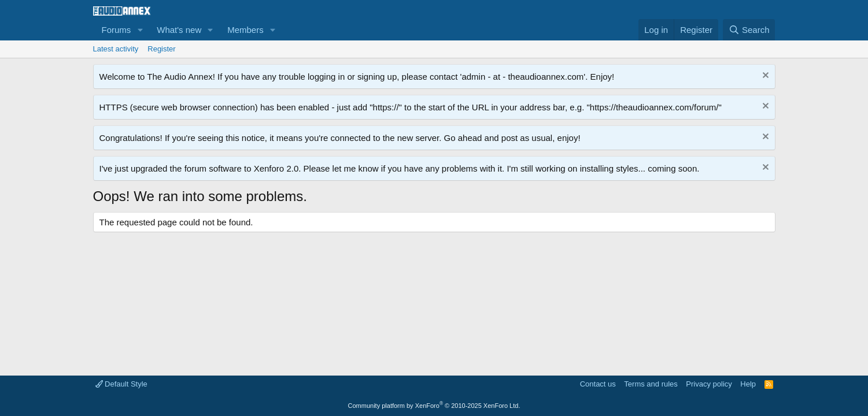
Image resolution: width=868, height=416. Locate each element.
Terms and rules (651, 384)
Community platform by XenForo (434, 406)
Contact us (598, 384)
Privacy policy (709, 384)
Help (748, 384)
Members (245, 30)
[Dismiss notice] (764, 77)
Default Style (121, 384)
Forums (117, 30)
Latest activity (116, 49)
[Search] (749, 30)
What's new (179, 30)
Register (161, 49)
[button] (140, 30)
